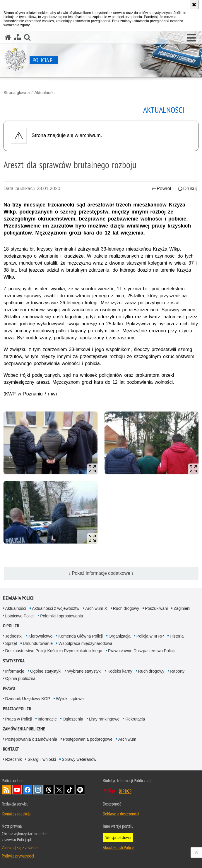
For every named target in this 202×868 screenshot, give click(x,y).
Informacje (15, 671)
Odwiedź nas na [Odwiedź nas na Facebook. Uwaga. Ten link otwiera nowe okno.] (28, 790)
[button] (191, 38)
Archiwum (127, 739)
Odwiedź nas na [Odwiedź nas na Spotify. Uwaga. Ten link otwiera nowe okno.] (80, 790)
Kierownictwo (40, 636)
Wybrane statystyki (84, 671)
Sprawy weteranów (79, 759)
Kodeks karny (120, 671)
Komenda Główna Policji (81, 636)
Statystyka (14, 661)
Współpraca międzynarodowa (85, 643)
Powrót (161, 189)
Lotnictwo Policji (20, 616)
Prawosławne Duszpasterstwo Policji (141, 651)
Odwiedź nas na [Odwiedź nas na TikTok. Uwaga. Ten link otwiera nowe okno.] (70, 790)
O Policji (11, 626)
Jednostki (14, 636)
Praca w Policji (17, 709)
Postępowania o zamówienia (31, 739)
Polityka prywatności (18, 856)
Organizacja (120, 636)
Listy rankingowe (104, 719)
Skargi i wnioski (42, 759)
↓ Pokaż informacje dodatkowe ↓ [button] (101, 573)
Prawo (9, 688)
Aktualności (45, 93)
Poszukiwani (156, 608)
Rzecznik (14, 759)
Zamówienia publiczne (24, 729)
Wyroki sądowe (70, 699)
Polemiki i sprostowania (61, 616)
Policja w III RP (150, 636)
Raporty (177, 671)
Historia (177, 636)
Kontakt (11, 749)
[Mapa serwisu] (18, 37)
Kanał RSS (6, 790)
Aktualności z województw (56, 608)
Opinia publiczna (20, 678)
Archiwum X (96, 608)
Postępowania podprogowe (88, 739)
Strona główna (17, 93)
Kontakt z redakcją (16, 814)
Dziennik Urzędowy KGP (28, 699)
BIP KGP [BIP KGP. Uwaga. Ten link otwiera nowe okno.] (125, 791)
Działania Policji (19, 598)
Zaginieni (182, 608)
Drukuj (187, 189)
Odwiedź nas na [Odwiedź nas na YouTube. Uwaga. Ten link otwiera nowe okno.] (17, 790)
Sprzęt (11, 643)
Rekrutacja (135, 719)
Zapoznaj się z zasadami (20, 848)
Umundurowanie (38, 643)
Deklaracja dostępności (121, 814)
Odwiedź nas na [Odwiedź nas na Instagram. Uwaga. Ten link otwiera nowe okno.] (38, 790)
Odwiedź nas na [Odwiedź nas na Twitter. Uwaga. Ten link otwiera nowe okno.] (59, 790)
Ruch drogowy (126, 608)
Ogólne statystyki (46, 671)
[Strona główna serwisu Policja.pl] (8, 37)
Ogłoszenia (73, 719)
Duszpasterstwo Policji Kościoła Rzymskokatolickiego (54, 651)
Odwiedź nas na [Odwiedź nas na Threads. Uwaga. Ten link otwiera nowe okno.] (49, 790)
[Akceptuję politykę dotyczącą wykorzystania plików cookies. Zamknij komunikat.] (194, 5)
